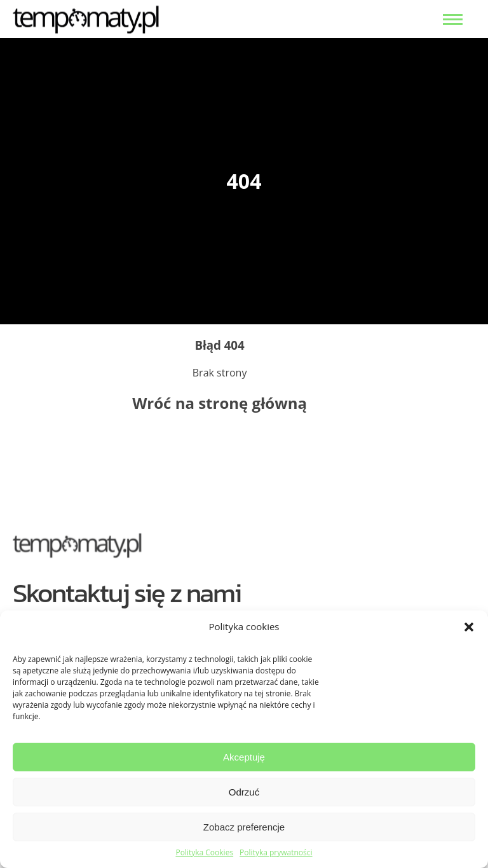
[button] (469, 627)
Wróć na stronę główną (220, 403)
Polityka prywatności (276, 853)
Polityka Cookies (204, 853)
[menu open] (453, 19)
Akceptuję (244, 757)
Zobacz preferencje (244, 827)
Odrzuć (244, 792)
